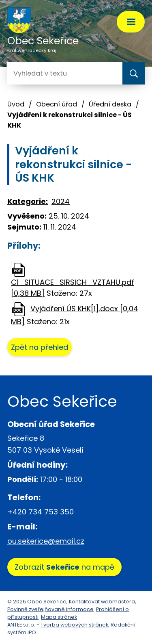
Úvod (16, 104)
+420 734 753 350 (41, 512)
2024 (61, 201)
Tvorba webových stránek (74, 625)
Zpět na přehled (40, 347)
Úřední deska (110, 104)
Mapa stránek (59, 617)
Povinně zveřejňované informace (50, 609)
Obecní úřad (57, 104)
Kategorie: (28, 201)
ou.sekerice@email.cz (46, 541)
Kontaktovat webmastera (102, 602)
